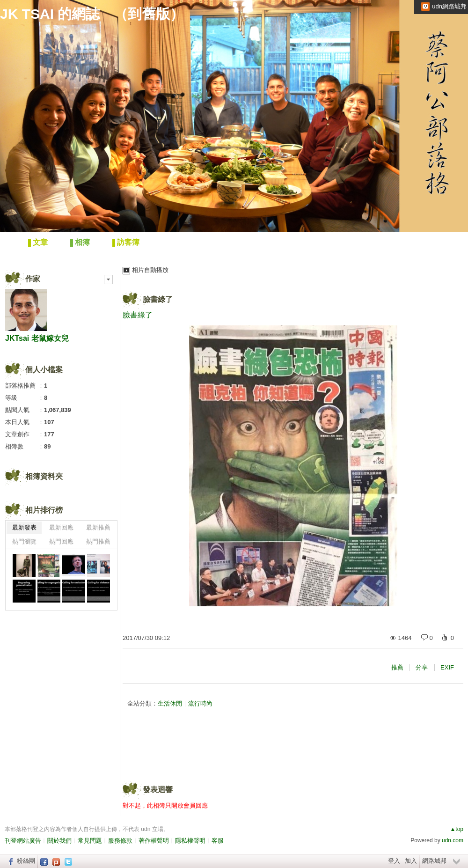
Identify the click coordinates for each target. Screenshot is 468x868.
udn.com (453, 840)
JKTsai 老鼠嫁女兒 (37, 338)
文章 (40, 242)
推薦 (397, 667)
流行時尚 (200, 703)
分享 (422, 667)
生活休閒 (170, 703)
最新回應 (61, 527)
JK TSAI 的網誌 (50, 14)
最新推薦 (98, 527)
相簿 (82, 242)
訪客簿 (128, 242)
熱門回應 (61, 541)
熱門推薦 (98, 541)
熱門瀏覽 (24, 541)
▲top (457, 829)
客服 (218, 841)
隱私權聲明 (190, 841)
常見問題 (90, 841)
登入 (394, 861)
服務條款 (120, 841)
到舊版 (149, 14)
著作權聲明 (154, 841)
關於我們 (59, 841)
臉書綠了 (158, 299)
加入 (411, 861)
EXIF (447, 667)
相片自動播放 (150, 270)
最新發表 (24, 527)
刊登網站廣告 (23, 841)
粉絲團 (26, 861)
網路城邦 (434, 861)
